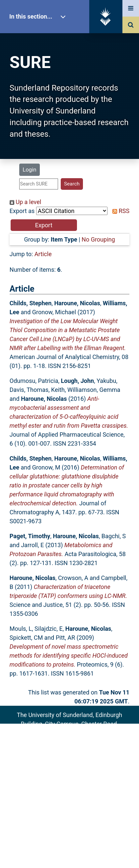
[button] (44, 225)
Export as (22, 211)
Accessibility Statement (69, 778)
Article (43, 254)
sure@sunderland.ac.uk (78, 742)
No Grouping (98, 239)
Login (29, 170)
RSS (119, 211)
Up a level (25, 202)
